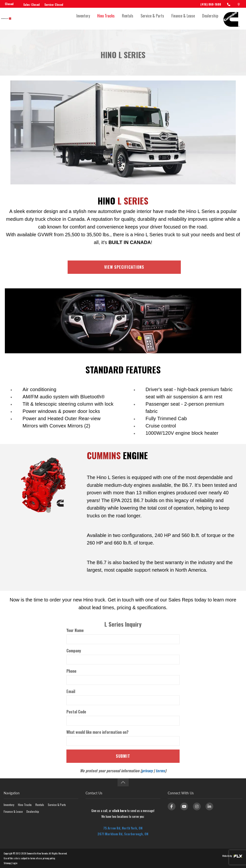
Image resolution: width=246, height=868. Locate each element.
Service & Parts (152, 19)
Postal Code (76, 712)
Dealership (210, 19)
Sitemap (7, 863)
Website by (232, 856)
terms (160, 771)
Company (74, 651)
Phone (71, 671)
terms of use (36, 858)
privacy (147, 771)
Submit (123, 756)
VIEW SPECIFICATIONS (124, 267)
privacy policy (49, 858)
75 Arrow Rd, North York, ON (123, 828)
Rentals (128, 19)
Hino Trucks (106, 19)
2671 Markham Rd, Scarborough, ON (123, 834)
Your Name (75, 630)
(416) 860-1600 (211, 4)
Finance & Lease (183, 19)
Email (71, 691)
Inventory (83, 19)
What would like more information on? (97, 732)
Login (15, 863)
